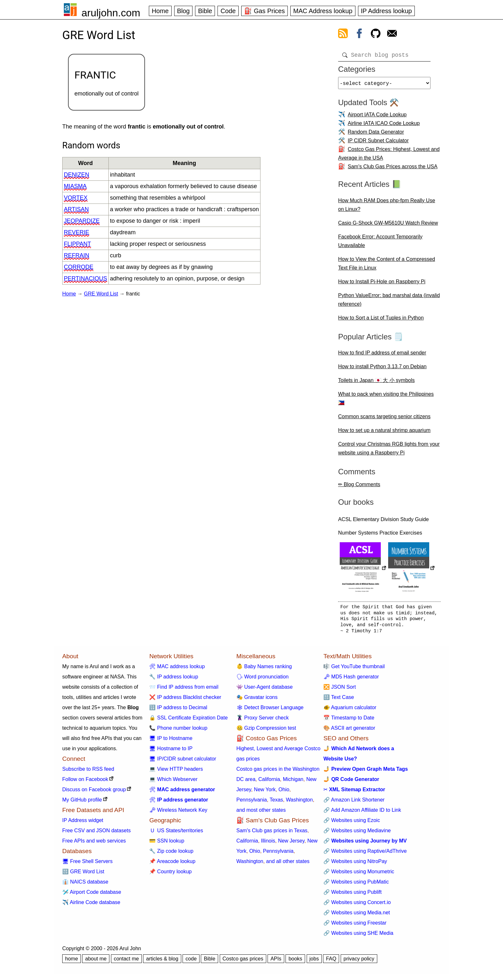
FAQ (331, 961)
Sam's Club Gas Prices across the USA (393, 169)
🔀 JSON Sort (340, 689)
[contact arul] (392, 35)
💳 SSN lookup (167, 843)
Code (228, 11)
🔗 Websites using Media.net (357, 915)
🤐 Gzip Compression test (266, 731)
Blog (183, 11)
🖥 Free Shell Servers (87, 864)
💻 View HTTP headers (176, 772)
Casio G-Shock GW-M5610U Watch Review (388, 225)
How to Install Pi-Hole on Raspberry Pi (382, 284)
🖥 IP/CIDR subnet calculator (183, 761)
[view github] (376, 35)
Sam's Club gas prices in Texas (272, 833)
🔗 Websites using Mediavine (357, 833)
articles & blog (162, 961)
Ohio (284, 792)
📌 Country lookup (170, 874)
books (295, 961)
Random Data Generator (376, 134)
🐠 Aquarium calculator (350, 710)
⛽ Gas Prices (264, 11)
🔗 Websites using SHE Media (358, 936)
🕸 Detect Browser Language (270, 710)
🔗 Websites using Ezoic (352, 823)
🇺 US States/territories (176, 833)
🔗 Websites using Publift (353, 895)
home (72, 961)
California (269, 782)
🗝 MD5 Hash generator (351, 679)
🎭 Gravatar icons (257, 700)
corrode (79, 267)
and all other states (288, 864)
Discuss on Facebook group (94, 792)
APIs (276, 961)
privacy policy (359, 961)
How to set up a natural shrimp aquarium (384, 433)
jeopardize (82, 221)
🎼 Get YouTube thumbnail (354, 669)
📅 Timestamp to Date (349, 720)
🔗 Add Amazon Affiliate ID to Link (362, 813)
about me (96, 961)
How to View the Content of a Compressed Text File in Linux (387, 266)
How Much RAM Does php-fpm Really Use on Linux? (387, 207)
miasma (75, 186)
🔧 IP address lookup (174, 679)
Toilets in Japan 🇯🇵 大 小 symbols (376, 383)
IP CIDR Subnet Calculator (378, 143)
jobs (314, 961)
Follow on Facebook (85, 782)
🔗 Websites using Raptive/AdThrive (365, 854)
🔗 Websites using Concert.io (357, 905)
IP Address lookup (386, 11)
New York (265, 792)
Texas (277, 802)
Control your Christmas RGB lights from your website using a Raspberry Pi (389, 451)
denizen (77, 175)
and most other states (261, 813)
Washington (299, 802)
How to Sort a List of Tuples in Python (381, 320)
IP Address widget (83, 823)
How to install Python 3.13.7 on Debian (382, 369)
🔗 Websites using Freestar (355, 925)
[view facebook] (359, 35)
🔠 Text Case (339, 700)
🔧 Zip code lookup (171, 854)
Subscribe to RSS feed (88, 772)
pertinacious (85, 278)
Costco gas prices (243, 961)
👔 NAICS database (85, 884)
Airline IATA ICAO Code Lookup (384, 126)
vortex (76, 198)
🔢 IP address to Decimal (178, 710)
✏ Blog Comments (359, 487)
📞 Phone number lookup (178, 731)
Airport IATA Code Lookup (377, 117)
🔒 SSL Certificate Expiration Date (188, 720)
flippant (77, 244)
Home (160, 11)
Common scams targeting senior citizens (384, 419)
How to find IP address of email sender (382, 355)
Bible (205, 11)
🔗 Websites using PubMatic (356, 884)
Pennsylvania (252, 802)
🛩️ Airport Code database (92, 895)
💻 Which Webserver (173, 782)
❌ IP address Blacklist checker (185, 700)
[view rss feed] (343, 35)
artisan (76, 209)
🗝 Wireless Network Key (178, 813)
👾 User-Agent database (265, 689)
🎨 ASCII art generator (349, 731)
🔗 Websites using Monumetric (359, 874)
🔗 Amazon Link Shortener (354, 802)
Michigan (293, 782)
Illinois (268, 843)
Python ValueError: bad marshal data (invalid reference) (389, 302)
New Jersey (291, 843)
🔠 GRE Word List (83, 874)
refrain (77, 255)
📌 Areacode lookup (172, 864)
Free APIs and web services (94, 843)
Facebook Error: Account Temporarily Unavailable (380, 244)
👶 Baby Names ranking (264, 669)
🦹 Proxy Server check (263, 720)
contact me (126, 961)
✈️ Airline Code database (91, 905)
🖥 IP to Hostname (171, 741)
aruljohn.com (111, 13)
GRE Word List (101, 294)
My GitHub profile (82, 802)
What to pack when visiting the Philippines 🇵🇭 (386, 401)
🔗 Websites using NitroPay (355, 864)
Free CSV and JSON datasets (96, 833)
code (191, 961)
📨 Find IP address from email (184, 689)
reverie (77, 232)
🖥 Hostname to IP (171, 751)
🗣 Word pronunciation (263, 679)
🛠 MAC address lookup (177, 669)
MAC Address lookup (323, 11)
